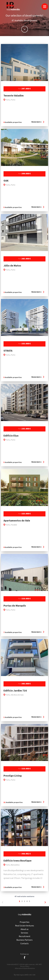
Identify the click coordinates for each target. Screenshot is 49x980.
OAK (6, 181)
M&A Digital (20, 975)
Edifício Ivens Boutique (18, 861)
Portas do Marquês (15, 606)
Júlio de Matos (12, 266)
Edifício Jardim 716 (15, 691)
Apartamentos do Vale (17, 521)
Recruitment (25, 936)
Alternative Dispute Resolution (25, 968)
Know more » (38, 122)
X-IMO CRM (32, 975)
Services (24, 933)
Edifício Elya (11, 436)
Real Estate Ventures (25, 926)
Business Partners (24, 940)
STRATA (8, 351)
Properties (25, 922)
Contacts (24, 944)
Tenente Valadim (14, 96)
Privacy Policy (25, 966)
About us (25, 929)
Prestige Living (13, 776)
